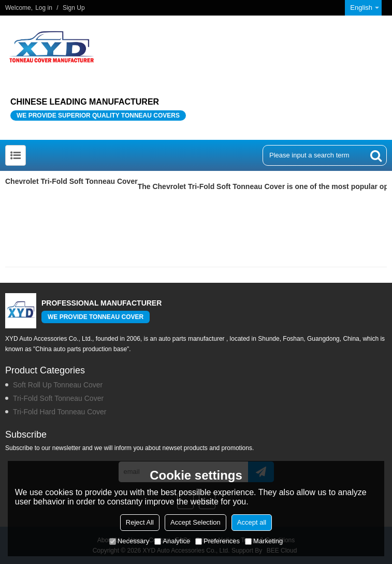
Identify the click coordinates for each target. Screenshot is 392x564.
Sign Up (74, 8)
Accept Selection (195, 522)
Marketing (264, 541)
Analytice (172, 541)
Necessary (129, 541)
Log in (44, 8)
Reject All (140, 522)
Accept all (252, 522)
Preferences (217, 541)
